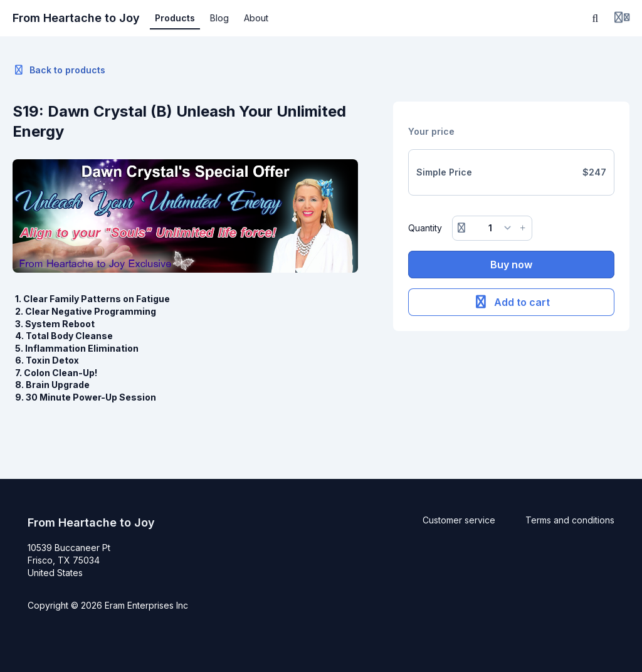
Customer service (459, 520)
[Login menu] (622, 18)
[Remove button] (461, 228)
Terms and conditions (570, 520)
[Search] (596, 18)
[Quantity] (492, 228)
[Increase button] (523, 228)
